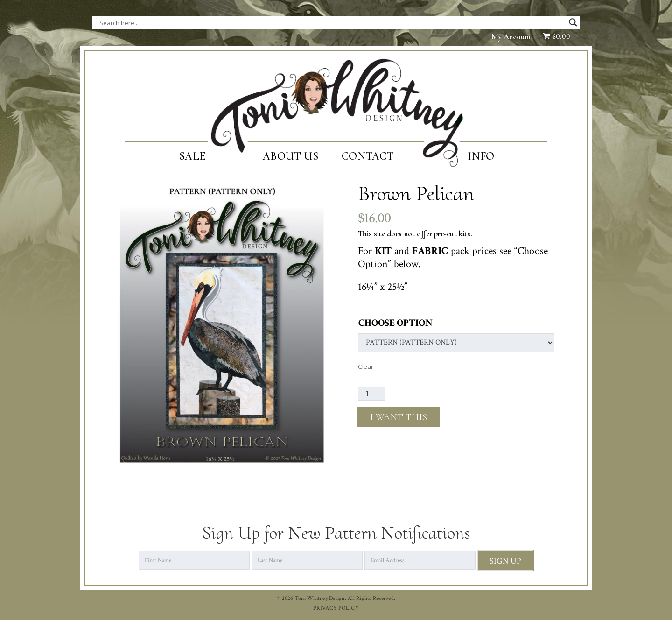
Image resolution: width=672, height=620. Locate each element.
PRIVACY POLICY (336, 608)
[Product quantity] (371, 394)
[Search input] (193, 22)
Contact (368, 156)
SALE (192, 156)
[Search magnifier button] (573, 22)
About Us (290, 156)
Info (481, 156)
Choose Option (395, 323)
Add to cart (399, 417)
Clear (366, 366)
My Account (511, 37)
